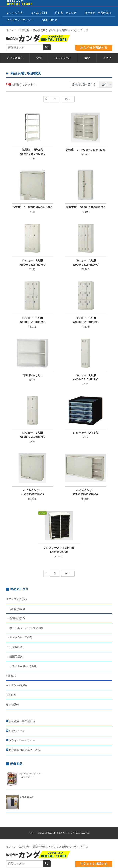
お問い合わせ (49, 20)
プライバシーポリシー (20, 20)
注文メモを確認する (94, 48)
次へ (68, 99)
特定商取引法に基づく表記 (25, 750)
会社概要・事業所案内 (98, 13)
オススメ (43, 513)
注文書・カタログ (66, 13)
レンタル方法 (15, 13)
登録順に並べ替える (84, 84)
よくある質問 (39, 13)
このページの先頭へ (37, 833)
